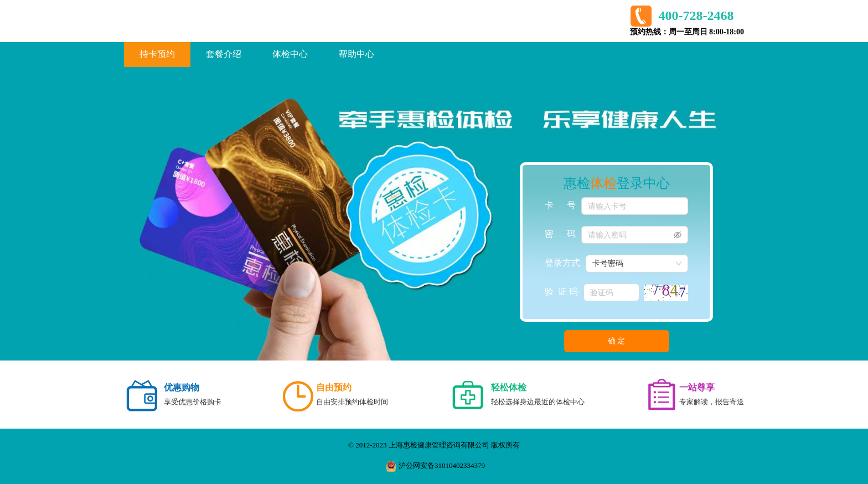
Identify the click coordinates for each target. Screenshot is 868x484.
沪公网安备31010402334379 (435, 466)
